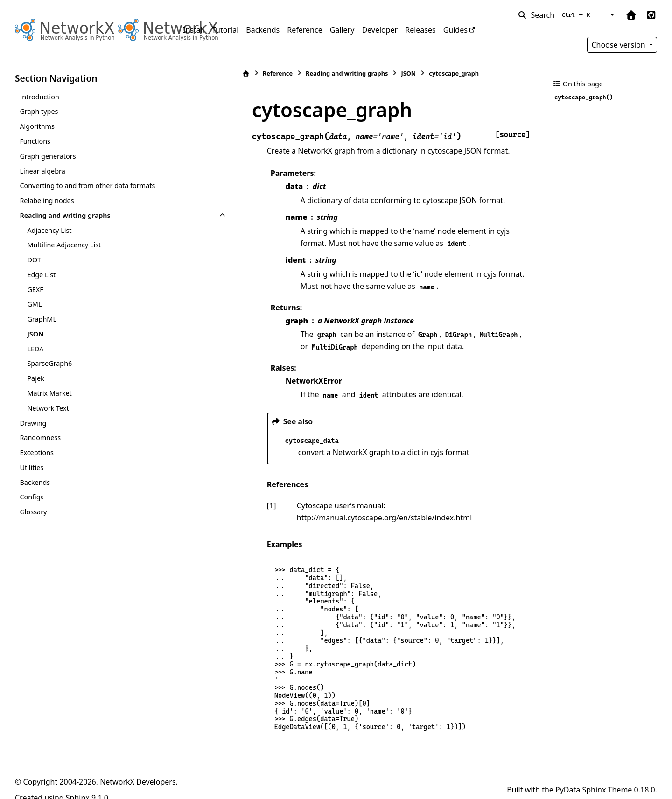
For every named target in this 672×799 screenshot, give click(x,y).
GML (34, 304)
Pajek (35, 378)
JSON (35, 334)
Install (194, 30)
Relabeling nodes (47, 200)
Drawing (33, 423)
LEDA (35, 349)
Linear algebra (42, 171)
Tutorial (225, 30)
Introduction (39, 97)
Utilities (31, 467)
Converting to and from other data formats (87, 186)
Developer (380, 30)
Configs (31, 497)
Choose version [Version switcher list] (619, 45)
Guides (455, 30)
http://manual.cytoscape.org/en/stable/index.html (417, 505)
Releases (420, 30)
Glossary (33, 512)
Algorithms (37, 126)
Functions (35, 141)
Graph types (39, 111)
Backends (263, 30)
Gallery (342, 30)
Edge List (41, 275)
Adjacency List (49, 230)
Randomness (40, 438)
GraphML (42, 319)
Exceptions (37, 452)
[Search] (556, 15)
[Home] (188, 74)
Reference (304, 30)
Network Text (48, 408)
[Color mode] (611, 15)
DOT (34, 260)
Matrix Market (49, 393)
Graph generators (48, 156)
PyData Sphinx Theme (594, 778)
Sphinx (78, 785)
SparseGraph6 (49, 363)
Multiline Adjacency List (64, 245)
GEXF (35, 290)
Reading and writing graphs (65, 215)
